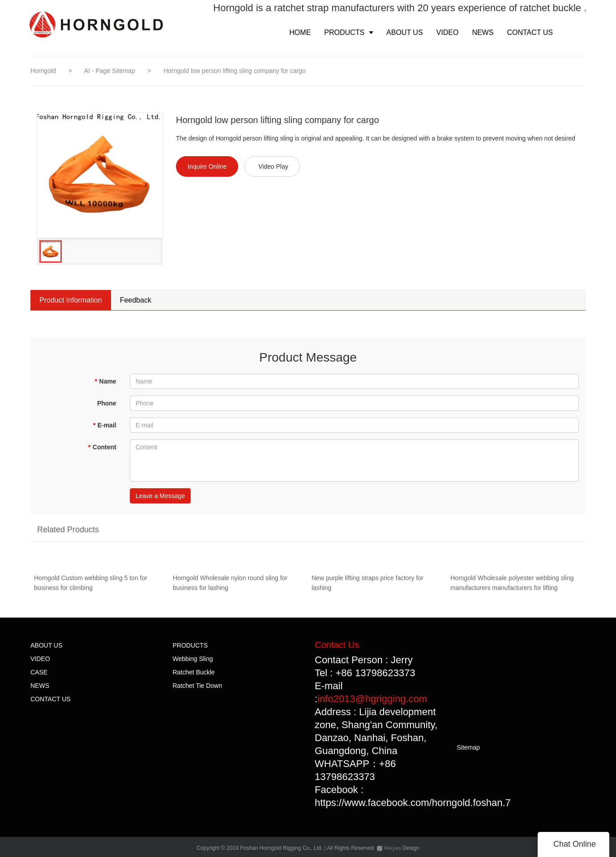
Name (105, 381)
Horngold (43, 71)
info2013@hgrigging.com (372, 699)
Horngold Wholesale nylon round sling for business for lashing (230, 585)
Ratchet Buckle (194, 672)
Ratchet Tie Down (198, 686)
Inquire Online (207, 166)
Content (102, 447)
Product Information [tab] (71, 300)
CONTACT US (51, 699)
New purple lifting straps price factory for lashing (368, 585)
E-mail (104, 425)
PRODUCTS (190, 645)
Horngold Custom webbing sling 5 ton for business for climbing (91, 585)
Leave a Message (160, 496)
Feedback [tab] (136, 300)
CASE (39, 672)
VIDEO (40, 659)
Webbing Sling (193, 659)
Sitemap (468, 747)
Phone (107, 403)
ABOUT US (46, 645)
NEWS (40, 686)
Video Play (273, 166)
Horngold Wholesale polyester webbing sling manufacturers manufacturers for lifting (512, 585)
